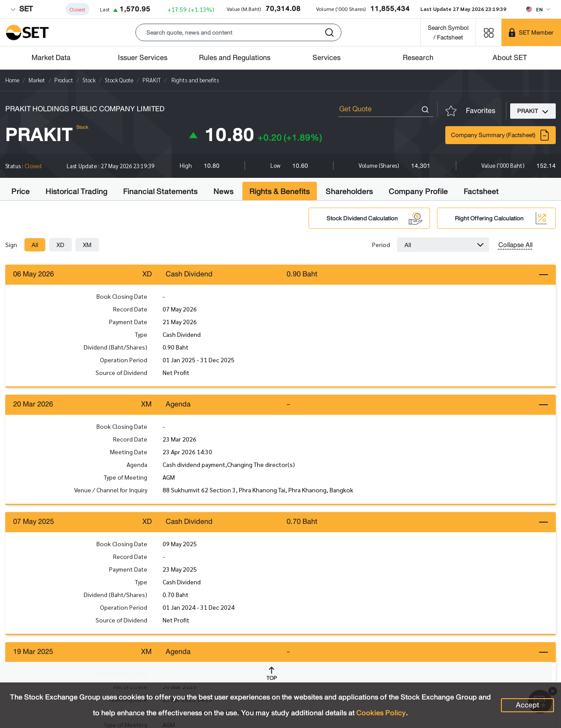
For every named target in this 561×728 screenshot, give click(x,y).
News (224, 191)
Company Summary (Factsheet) (501, 135)
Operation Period (124, 360)
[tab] (35, 245)
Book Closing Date (122, 297)
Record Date (130, 310)
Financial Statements (160, 191)
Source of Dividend (121, 373)
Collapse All (515, 245)
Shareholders (349, 191)
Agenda (137, 466)
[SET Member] (531, 32)
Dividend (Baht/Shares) (115, 348)
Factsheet (481, 191)
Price (21, 191)
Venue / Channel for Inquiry (111, 492)
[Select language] (538, 9)
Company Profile (418, 191)
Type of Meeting (126, 479)
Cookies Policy (381, 713)
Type (141, 335)
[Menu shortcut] (489, 32)
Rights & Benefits (280, 191)
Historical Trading (76, 191)
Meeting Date (129, 454)
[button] (238, 32)
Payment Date (128, 322)
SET (21, 9)
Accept (527, 705)
